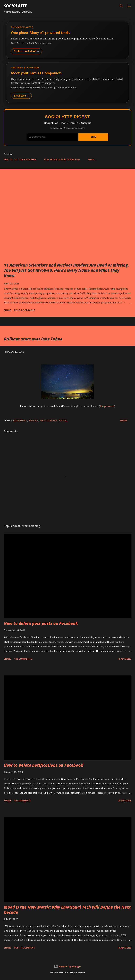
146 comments (23, 659)
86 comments (22, 800)
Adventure (20, 420)
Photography (49, 420)
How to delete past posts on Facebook (41, 623)
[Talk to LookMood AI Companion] (67, 83)
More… (92, 159)
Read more (124, 659)
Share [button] (8, 310)
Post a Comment (25, 310)
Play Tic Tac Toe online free (20, 159)
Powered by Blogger (67, 966)
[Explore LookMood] (67, 40)
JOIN (93, 137)
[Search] (121, 6)
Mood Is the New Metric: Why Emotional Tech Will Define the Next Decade (67, 910)
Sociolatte (15, 6)
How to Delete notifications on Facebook (44, 765)
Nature (34, 420)
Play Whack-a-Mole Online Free (62, 159)
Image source (107, 406)
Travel (63, 420)
